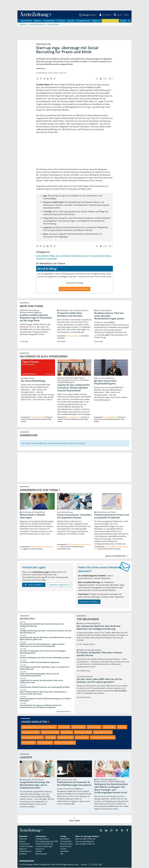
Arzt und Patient (63, 256)
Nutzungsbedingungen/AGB (47, 842)
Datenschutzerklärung (44, 844)
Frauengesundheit (30, 733)
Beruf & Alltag (79, 727)
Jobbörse (23, 854)
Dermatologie (94, 727)
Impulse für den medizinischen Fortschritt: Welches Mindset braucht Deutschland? (74, 388)
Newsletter (65, 852)
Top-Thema (64, 727)
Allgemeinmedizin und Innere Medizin (39, 727)
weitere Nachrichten (64, 712)
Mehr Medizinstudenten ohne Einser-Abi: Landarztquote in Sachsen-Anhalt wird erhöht (43, 693)
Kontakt (39, 852)
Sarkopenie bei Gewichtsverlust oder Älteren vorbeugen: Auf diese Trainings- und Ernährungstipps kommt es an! (111, 789)
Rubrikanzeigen (66, 844)
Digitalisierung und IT (80, 256)
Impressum (40, 849)
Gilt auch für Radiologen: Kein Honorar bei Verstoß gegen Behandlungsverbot (43, 652)
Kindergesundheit (83, 733)
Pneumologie (82, 738)
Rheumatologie (45, 743)
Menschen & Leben (103, 733)
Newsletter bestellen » (89, 602)
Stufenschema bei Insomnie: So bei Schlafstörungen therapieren (74, 784)
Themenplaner (66, 842)
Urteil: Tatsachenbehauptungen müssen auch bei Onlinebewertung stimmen (39, 675)
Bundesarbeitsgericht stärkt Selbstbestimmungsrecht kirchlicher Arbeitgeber (46, 700)
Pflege (52, 256)
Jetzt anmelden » (34, 585)
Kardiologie (67, 733)
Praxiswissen (49, 21)
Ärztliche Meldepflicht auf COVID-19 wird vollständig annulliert (45, 658)
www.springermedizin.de (85, 839)
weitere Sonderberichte (117, 556)
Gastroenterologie (50, 733)
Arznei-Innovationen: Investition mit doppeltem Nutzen (74, 517)
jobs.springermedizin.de (85, 844)
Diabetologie (109, 727)
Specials (71, 21)
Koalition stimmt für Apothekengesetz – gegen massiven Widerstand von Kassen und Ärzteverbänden (42, 646)
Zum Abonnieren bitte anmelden (74, 289)
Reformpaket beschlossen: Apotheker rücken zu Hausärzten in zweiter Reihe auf (45, 668)
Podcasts (61, 21)
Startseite (23, 839)
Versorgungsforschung (101, 256)
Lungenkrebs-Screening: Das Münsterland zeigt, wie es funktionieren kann (41, 682)
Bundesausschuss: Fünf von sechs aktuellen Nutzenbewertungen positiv (109, 316)
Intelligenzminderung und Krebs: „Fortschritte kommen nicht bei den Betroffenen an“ (46, 632)
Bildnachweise (41, 854)
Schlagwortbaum (42, 839)
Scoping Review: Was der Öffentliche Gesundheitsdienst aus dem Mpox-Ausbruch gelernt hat (46, 639)
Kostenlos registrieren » (60, 585)
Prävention (41, 259)
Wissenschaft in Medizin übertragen (33, 517)
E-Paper (63, 849)
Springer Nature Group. (70, 865)
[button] (126, 15)
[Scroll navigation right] (129, 21)
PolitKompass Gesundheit (103, 738)
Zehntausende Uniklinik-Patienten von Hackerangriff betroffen (45, 688)
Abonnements (66, 847)
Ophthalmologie (66, 738)
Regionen (96, 21)
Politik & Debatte (110, 21)
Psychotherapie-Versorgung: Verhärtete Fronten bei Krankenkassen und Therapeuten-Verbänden (41, 707)
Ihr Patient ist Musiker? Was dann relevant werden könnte (99, 654)
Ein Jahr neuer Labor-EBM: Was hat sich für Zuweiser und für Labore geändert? (100, 681)
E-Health (122, 727)
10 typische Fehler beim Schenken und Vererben (70, 315)
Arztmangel (52, 259)
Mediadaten (65, 839)
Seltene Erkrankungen (65, 743)
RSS (62, 854)
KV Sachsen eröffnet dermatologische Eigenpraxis (40, 663)
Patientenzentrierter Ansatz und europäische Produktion (112, 517)
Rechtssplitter (29, 743)
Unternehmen (42, 256)
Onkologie (51, 738)
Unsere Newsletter (34, 722)
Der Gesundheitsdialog (33, 381)
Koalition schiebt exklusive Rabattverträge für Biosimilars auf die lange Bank (36, 318)
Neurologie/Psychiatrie (33, 738)
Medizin (38, 21)
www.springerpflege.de (85, 842)
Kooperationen (83, 21)
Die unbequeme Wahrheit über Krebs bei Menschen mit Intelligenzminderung (42, 625)
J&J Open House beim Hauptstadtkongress (105, 383)
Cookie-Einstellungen (44, 847)
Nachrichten (26, 21)
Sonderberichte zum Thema (39, 490)
